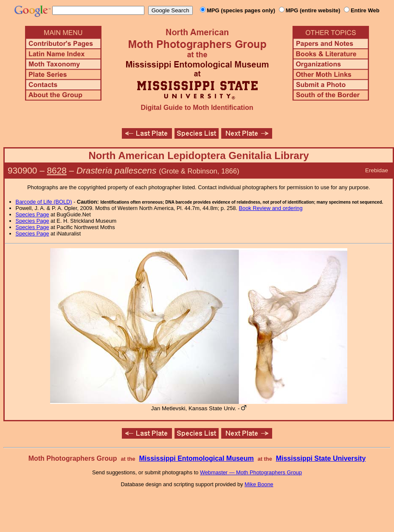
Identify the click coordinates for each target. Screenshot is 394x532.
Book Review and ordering (270, 208)
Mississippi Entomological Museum (196, 458)
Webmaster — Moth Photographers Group (251, 472)
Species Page (32, 214)
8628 (57, 170)
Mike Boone (259, 484)
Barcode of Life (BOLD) (44, 202)
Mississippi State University (321, 458)
